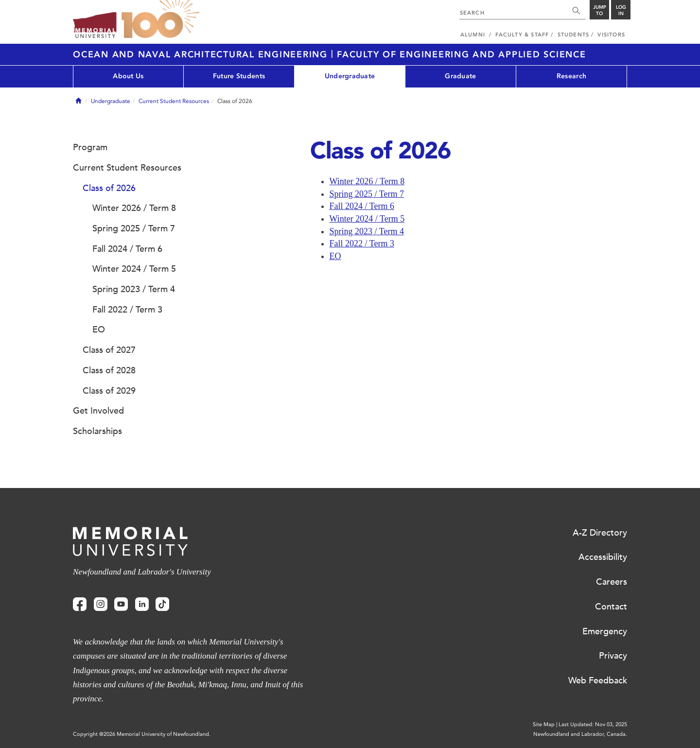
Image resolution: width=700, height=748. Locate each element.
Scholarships (97, 431)
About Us (128, 76)
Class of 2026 (109, 188)
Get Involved (98, 411)
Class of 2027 (109, 350)
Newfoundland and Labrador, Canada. (580, 734)
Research (571, 76)
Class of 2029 (109, 391)
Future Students (239, 76)
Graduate (460, 76)
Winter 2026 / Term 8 (367, 181)
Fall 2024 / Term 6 (362, 206)
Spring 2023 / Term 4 (367, 231)
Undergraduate (350, 76)
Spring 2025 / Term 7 (367, 194)
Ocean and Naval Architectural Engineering (202, 54)
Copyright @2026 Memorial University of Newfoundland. (142, 734)
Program (90, 147)
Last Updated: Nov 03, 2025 (593, 724)
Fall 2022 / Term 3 (362, 244)
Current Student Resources (174, 101)
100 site (160, 19)
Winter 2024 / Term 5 (367, 219)
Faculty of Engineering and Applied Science (462, 54)
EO (335, 256)
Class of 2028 (109, 370)
